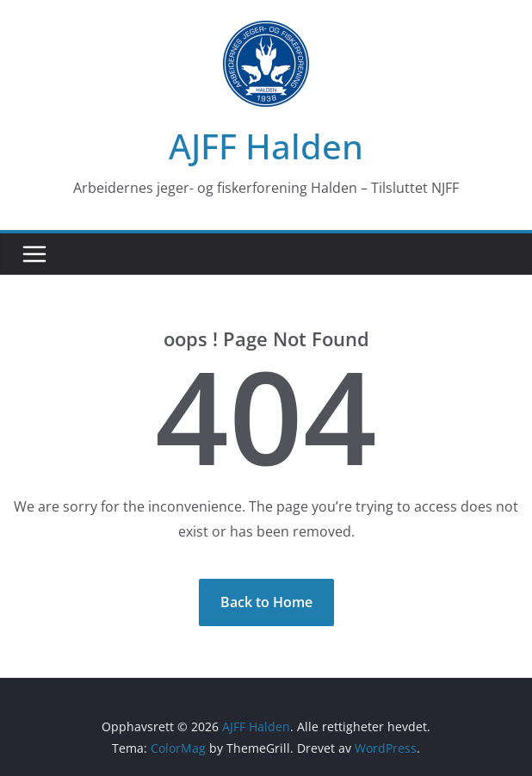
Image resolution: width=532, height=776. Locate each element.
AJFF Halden (266, 146)
